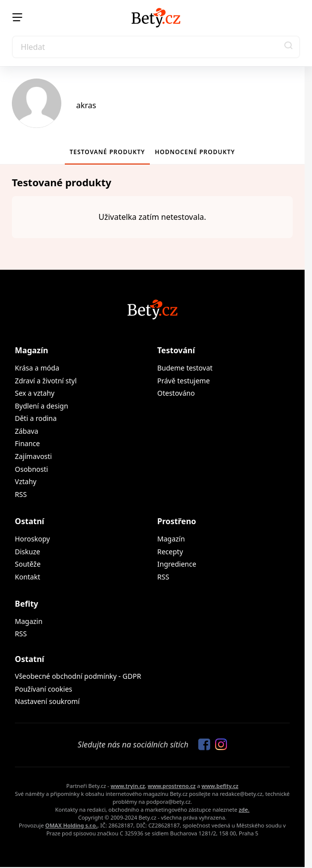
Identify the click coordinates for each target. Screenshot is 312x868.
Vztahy (26, 481)
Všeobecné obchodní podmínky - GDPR (78, 676)
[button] (289, 47)
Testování (176, 350)
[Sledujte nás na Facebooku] (202, 745)
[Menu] (17, 17)
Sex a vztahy (35, 393)
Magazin (29, 621)
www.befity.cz (220, 786)
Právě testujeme (183, 381)
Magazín (31, 350)
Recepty (170, 552)
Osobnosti (31, 469)
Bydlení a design (42, 406)
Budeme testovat (185, 368)
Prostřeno (177, 521)
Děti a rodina (36, 418)
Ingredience (177, 564)
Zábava (26, 431)
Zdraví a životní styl (46, 381)
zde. (244, 809)
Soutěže (28, 564)
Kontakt (27, 577)
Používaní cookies (44, 689)
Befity (26, 604)
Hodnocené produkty (195, 152)
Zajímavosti (33, 456)
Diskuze (27, 552)
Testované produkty (108, 152)
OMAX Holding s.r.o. (71, 825)
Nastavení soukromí (47, 701)
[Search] (156, 47)
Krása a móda (37, 368)
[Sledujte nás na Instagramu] (219, 745)
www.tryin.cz (128, 786)
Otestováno (176, 393)
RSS (21, 494)
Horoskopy (32, 539)
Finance (27, 443)
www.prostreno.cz (172, 786)
